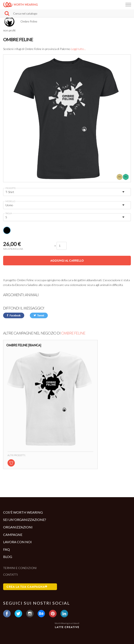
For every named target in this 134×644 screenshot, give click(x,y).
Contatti (11, 575)
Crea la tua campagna (27, 587)
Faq (6, 549)
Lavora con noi (17, 542)
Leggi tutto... (78, 49)
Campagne (13, 535)
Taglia (9, 213)
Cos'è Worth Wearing (23, 512)
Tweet (39, 315)
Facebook (14, 315)
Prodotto (11, 188)
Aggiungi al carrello (67, 261)
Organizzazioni (18, 527)
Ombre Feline (73, 333)
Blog (8, 557)
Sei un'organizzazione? (25, 520)
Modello (10, 201)
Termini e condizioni (20, 568)
